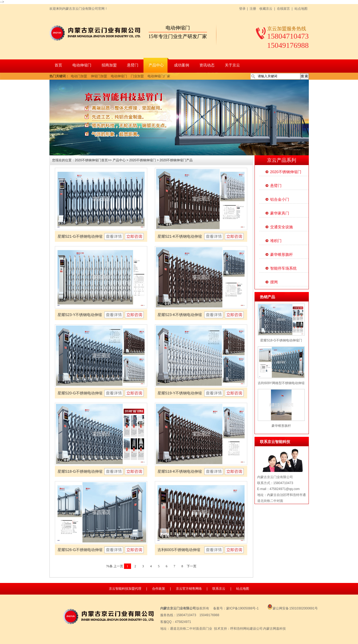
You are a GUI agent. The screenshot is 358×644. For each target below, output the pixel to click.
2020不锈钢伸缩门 (143, 160)
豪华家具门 (280, 213)
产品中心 (156, 65)
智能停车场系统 (283, 268)
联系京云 (219, 589)
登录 (242, 9)
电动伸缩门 (82, 65)
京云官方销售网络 (189, 589)
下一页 (192, 566)
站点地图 (301, 9)
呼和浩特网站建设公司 (246, 629)
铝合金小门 (280, 199)
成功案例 (182, 65)
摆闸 (274, 282)
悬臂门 (133, 65)
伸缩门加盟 (99, 76)
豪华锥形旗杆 (282, 254)
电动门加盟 (79, 76)
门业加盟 (137, 76)
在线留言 (283, 9)
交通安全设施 (282, 227)
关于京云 (232, 65)
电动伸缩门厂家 (159, 76)
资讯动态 (207, 65)
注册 (253, 9)
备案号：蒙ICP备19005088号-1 (236, 608)
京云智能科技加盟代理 (125, 589)
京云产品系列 (282, 160)
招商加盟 (109, 65)
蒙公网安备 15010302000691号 (291, 608)
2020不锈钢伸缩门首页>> (94, 160)
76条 (109, 566)
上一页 (118, 566)
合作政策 (159, 589)
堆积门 (276, 241)
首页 (58, 65)
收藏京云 (266, 9)
